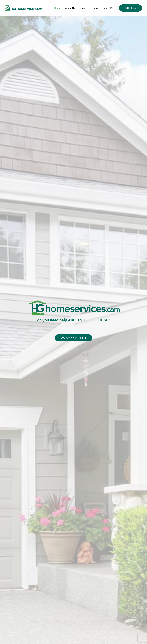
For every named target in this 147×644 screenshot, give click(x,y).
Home (57, 8)
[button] (130, 8)
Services (84, 8)
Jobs (95, 8)
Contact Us (108, 8)
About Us (70, 8)
